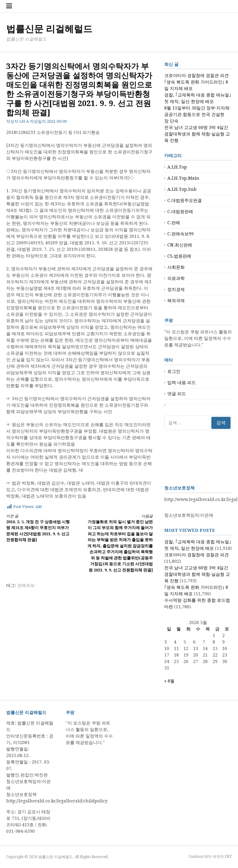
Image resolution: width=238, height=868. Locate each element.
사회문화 (176, 267)
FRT (228, 857)
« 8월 (169, 681)
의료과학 (176, 278)
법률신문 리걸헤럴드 (49, 29)
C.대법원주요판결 (185, 200)
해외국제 (176, 301)
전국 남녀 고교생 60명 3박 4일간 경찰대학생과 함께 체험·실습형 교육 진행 (197, 134)
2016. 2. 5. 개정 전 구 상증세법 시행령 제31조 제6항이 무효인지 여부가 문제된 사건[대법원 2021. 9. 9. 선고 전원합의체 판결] (39, 528)
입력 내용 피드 (182, 383)
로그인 (174, 371)
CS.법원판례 (179, 256)
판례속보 (26, 585)
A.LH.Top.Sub (182, 189)
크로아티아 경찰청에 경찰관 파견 (196, 75)
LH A (24, 121)
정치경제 (176, 289)
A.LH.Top (177, 167)
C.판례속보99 (181, 234)
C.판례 (174, 223)
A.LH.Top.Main (183, 178)
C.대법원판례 (180, 212)
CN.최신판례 (180, 245)
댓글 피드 (177, 394)
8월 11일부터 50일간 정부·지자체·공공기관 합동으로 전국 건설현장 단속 (197, 114)
